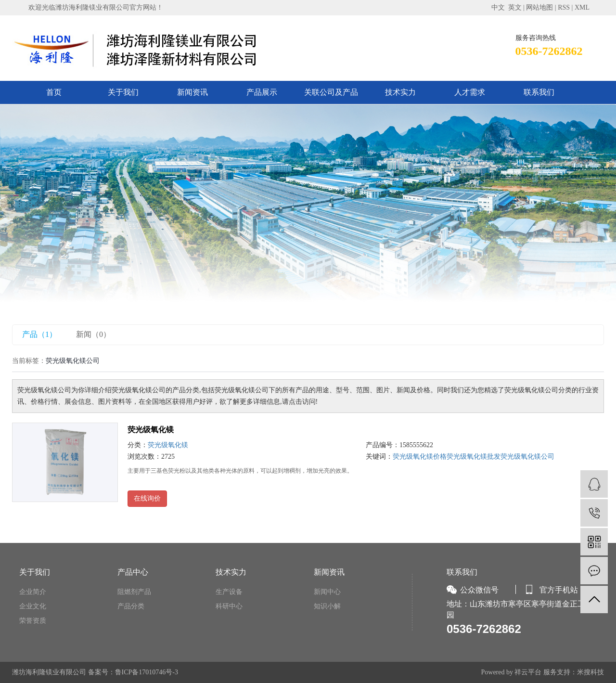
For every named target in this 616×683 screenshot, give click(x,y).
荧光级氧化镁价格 (420, 457)
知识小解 (327, 606)
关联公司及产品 (331, 92)
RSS (564, 7)
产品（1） (39, 334)
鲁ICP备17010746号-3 (147, 672)
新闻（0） (93, 334)
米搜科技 (590, 672)
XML (582, 7)
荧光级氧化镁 (151, 430)
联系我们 (539, 92)
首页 (54, 92)
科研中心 (229, 606)
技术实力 (400, 92)
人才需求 (470, 92)
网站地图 (539, 7)
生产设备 (229, 592)
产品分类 (131, 606)
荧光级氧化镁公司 (527, 457)
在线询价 (147, 498)
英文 (515, 7)
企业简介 (33, 592)
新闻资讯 (192, 92)
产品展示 (262, 92)
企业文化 (33, 606)
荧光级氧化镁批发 (474, 457)
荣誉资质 (33, 621)
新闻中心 (327, 592)
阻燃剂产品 (134, 592)
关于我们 (123, 92)
